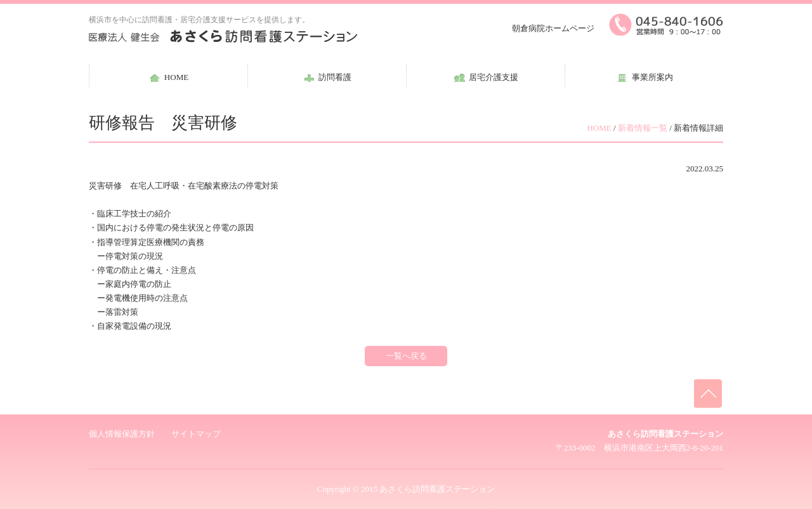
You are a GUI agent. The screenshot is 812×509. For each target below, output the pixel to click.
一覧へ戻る (406, 356)
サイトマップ (196, 434)
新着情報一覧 (643, 128)
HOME (599, 128)
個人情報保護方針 (122, 434)
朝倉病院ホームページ (553, 28)
